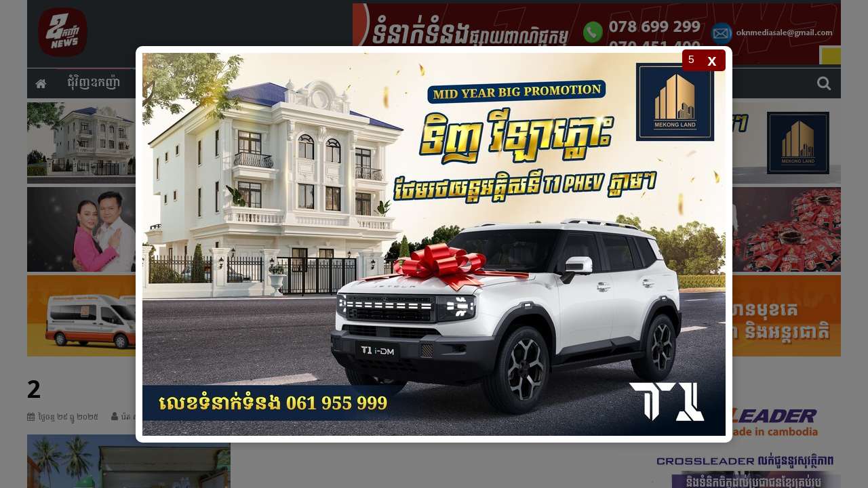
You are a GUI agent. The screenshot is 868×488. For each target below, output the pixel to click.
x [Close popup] (712, 60)
